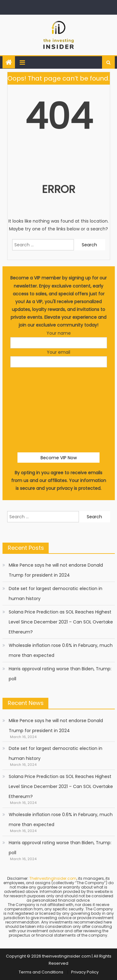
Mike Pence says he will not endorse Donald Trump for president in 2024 (56, 570)
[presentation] (59, 386)
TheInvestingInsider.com (53, 878)
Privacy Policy (85, 972)
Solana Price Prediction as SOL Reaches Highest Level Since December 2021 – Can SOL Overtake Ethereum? (61, 622)
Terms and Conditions (41, 972)
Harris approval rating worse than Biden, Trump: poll (60, 674)
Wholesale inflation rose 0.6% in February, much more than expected (61, 650)
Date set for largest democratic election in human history (56, 593)
